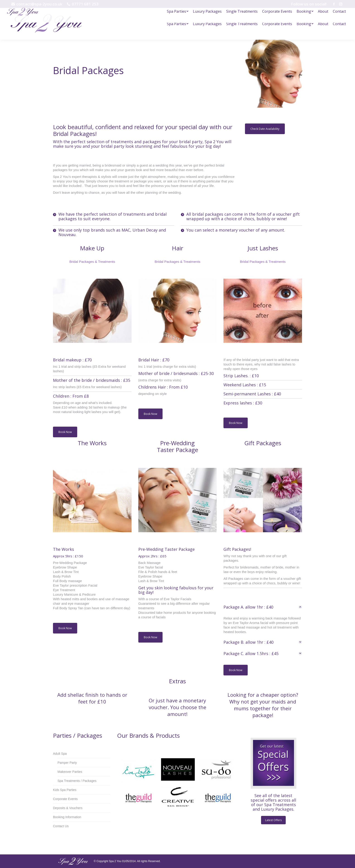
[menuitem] (178, 24)
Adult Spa (60, 754)
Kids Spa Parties (65, 790)
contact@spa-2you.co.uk (37, 4)
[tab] (263, 607)
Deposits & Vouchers (68, 808)
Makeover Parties (70, 772)
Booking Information (67, 817)
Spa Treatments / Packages (77, 781)
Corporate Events (65, 799)
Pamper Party (67, 763)
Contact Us (61, 826)
